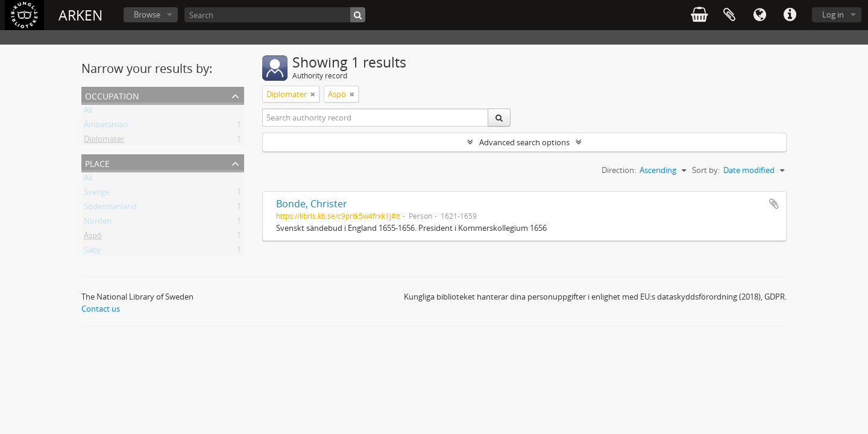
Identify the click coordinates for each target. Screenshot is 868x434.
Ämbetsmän (106, 127)
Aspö (93, 237)
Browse (147, 14)
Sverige (97, 194)
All (88, 112)
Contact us (101, 309)
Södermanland (110, 209)
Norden (98, 223)
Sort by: (706, 170)
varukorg (699, 15)
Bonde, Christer (312, 204)
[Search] (275, 15)
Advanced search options (524, 142)
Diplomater (104, 141)
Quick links (790, 15)
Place (97, 162)
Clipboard (729, 15)
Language (759, 15)
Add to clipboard (774, 204)
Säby (93, 252)
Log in (833, 14)
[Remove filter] (313, 94)
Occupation (112, 95)
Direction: (619, 170)
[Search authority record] (376, 118)
